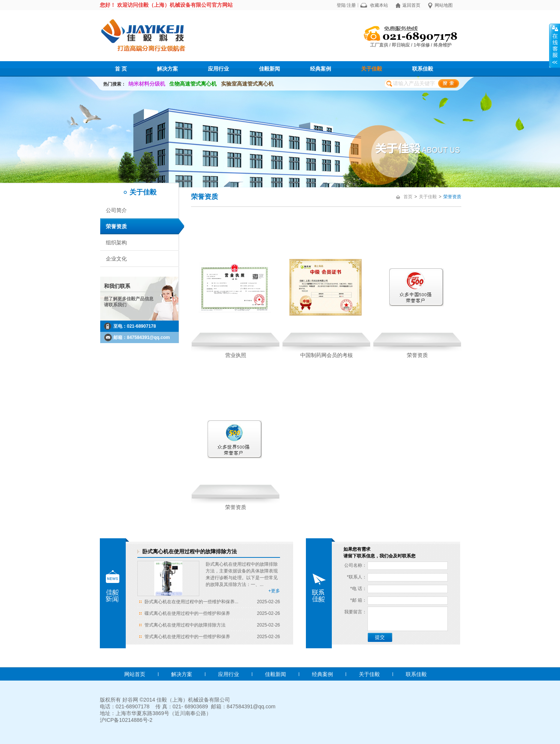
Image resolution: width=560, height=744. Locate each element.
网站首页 (135, 674)
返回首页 (411, 5)
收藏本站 (379, 5)
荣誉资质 (116, 226)
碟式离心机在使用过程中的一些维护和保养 (187, 613)
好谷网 (130, 700)
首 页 (121, 69)
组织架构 (116, 242)
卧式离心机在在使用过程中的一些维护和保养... (191, 602)
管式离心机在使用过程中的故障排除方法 (185, 625)
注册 (351, 5)
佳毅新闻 (269, 69)
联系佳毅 (423, 69)
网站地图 (444, 5)
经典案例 (321, 69)
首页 (408, 197)
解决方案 (167, 69)
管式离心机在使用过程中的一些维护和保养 (187, 637)
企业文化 (116, 259)
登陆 (341, 5)
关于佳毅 (372, 69)
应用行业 (218, 69)
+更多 (274, 591)
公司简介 (116, 210)
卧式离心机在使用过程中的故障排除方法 (190, 551)
